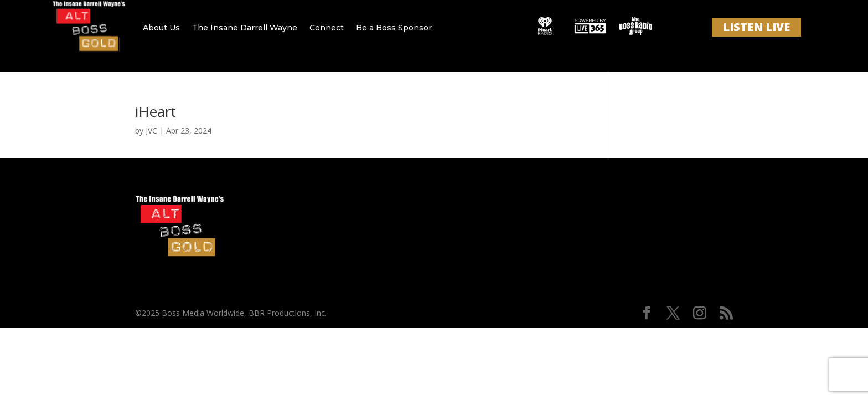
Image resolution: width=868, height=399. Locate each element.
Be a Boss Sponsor (394, 28)
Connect (327, 28)
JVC (151, 131)
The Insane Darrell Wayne (245, 28)
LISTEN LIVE (756, 27)
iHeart (156, 111)
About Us (161, 28)
